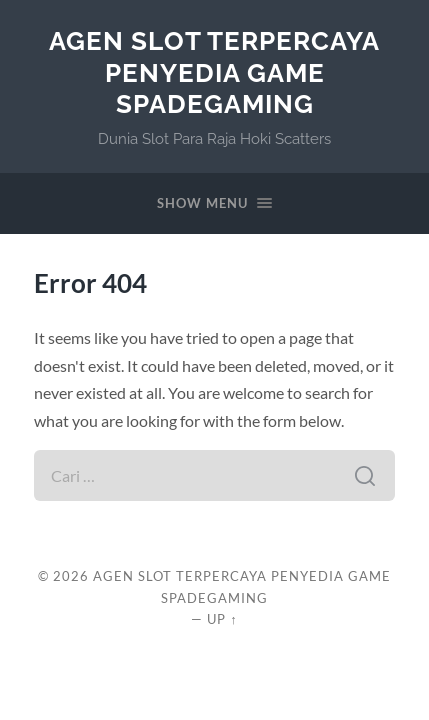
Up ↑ (222, 619)
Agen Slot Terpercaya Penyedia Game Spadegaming (214, 72)
